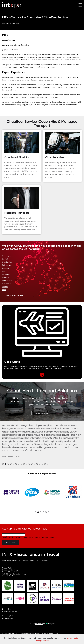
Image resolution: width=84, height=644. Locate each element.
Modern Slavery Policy (10, 572)
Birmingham (7, 256)
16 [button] (42, 464)
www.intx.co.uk (8, 618)
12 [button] (32, 464)
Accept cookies (42, 640)
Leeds (5, 271)
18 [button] (48, 464)
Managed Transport (17, 213)
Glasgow (6, 268)
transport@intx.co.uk (10, 616)
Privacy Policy (7, 568)
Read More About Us (11, 24)
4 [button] (11, 464)
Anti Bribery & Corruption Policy (14, 574)
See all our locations (14, 296)
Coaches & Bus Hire (17, 157)
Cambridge (7, 262)
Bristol (5, 259)
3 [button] (8, 464)
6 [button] (16, 464)
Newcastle (7, 283)
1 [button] (3, 464)
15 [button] (40, 464)
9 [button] (24, 464)
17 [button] (45, 464)
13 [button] (34, 464)
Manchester (7, 280)
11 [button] (29, 464)
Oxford (5, 287)
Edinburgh (7, 265)
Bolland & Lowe (52, 634)
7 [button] (19, 464)
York (4, 290)
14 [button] (37, 464)
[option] (42, 436)
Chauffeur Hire (54, 157)
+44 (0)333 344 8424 (9, 611)
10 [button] (27, 464)
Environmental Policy (10, 570)
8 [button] (21, 464)
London (5, 277)
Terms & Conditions (9, 576)
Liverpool (6, 274)
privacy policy (73, 638)
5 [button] (13, 464)
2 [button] (6, 464)
